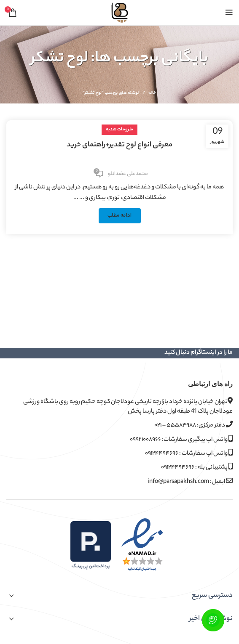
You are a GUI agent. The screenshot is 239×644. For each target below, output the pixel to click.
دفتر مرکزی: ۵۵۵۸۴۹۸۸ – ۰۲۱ (193, 425)
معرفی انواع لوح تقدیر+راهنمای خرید (119, 145)
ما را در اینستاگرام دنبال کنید (199, 353)
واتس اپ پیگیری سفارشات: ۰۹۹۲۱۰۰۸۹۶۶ (181, 440)
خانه (152, 93)
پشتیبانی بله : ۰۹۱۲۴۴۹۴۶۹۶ (197, 468)
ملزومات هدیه (120, 130)
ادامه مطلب (120, 216)
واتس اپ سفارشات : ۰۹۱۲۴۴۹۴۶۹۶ (189, 454)
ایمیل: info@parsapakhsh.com (190, 482)
